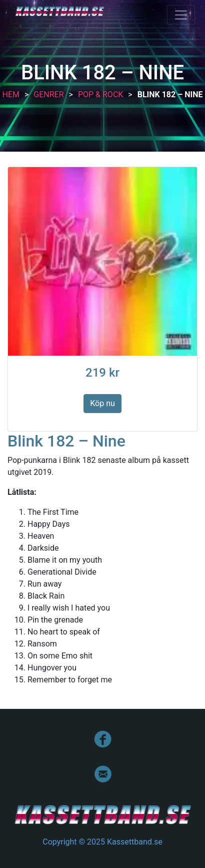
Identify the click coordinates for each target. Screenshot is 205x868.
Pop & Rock (100, 95)
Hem (10, 95)
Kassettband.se (60, 11)
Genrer (48, 95)
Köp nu (102, 403)
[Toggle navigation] (181, 15)
